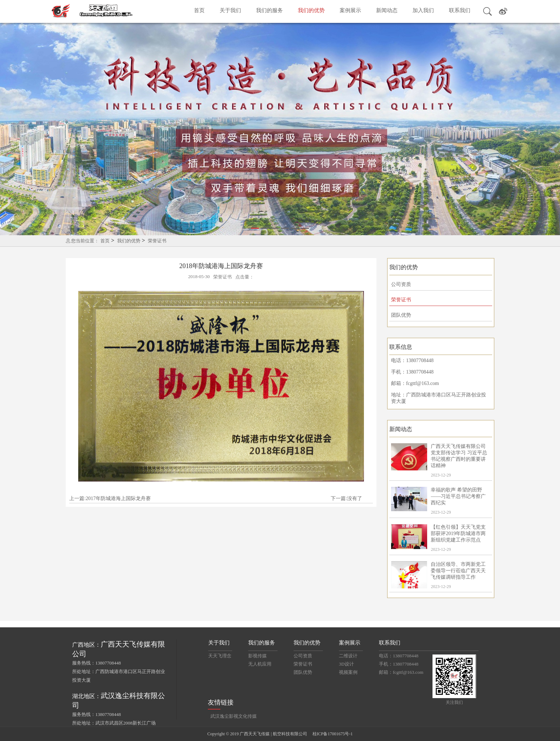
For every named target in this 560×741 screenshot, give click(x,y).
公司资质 (401, 284)
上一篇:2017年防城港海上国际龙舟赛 (110, 498)
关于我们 (230, 10)
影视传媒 (257, 656)
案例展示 (350, 10)
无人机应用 (260, 664)
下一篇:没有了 (346, 498)
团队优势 (401, 315)
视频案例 (348, 672)
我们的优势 (311, 10)
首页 (199, 10)
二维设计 (348, 656)
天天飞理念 (220, 656)
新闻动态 (387, 10)
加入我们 (423, 10)
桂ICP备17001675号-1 (333, 734)
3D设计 (346, 664)
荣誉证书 (157, 241)
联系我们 (460, 10)
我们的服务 (269, 10)
